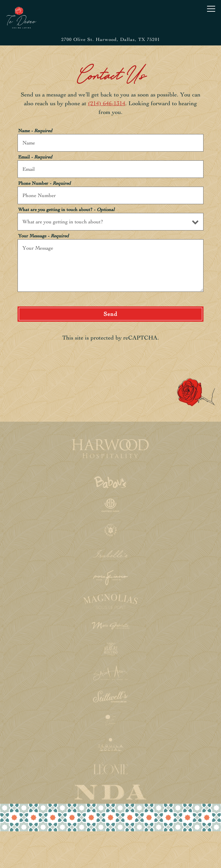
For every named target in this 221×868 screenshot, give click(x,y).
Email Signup (111, 859)
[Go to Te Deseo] (111, 40)
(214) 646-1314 (107, 103)
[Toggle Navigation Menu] (211, 9)
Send (111, 314)
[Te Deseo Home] (24, 17)
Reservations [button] (111, 841)
